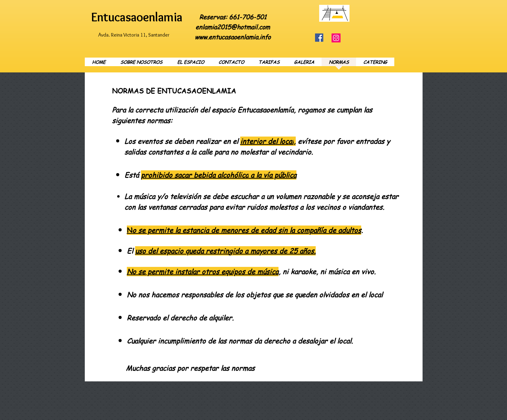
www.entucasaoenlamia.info (233, 37)
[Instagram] (336, 38)
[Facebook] (319, 38)
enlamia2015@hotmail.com (233, 27)
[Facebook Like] (386, 8)
